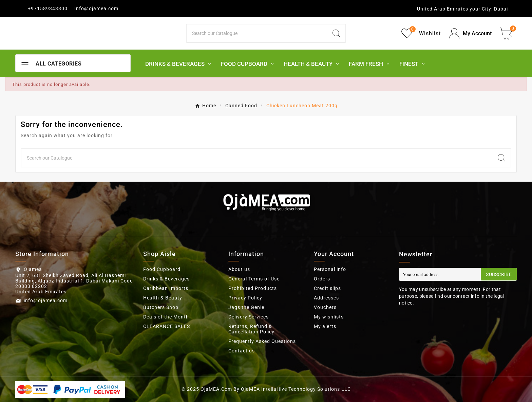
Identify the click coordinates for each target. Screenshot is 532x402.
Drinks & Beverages (166, 279)
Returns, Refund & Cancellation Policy (251, 329)
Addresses (326, 298)
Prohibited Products (253, 288)
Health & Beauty (163, 298)
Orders (322, 279)
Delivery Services (249, 317)
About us (239, 269)
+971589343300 (48, 8)
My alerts (325, 326)
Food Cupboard (162, 269)
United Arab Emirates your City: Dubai (462, 9)
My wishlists (329, 317)
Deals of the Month (166, 317)
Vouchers (325, 307)
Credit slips (327, 288)
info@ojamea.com (46, 300)
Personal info (330, 269)
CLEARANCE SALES (167, 326)
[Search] (257, 33)
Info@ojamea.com (96, 8)
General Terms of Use (254, 279)
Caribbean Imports (166, 288)
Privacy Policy (245, 298)
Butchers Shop (161, 307)
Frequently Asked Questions (262, 341)
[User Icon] (470, 33)
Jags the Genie (246, 307)
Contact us (242, 351)
